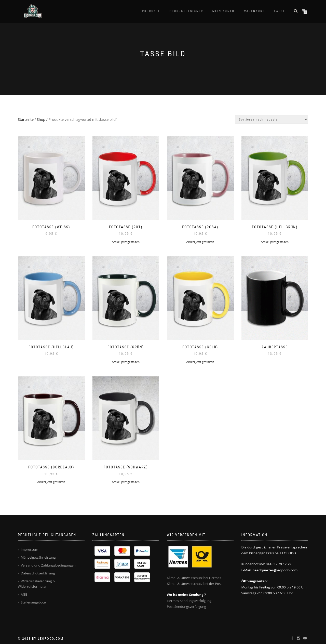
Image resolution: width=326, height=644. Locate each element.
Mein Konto (223, 11)
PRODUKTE (151, 11)
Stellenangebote (33, 602)
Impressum (29, 549)
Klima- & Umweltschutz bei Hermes (194, 578)
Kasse (280, 11)
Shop (41, 119)
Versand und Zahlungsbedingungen (48, 565)
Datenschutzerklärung (38, 573)
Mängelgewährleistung (38, 557)
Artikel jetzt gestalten (126, 242)
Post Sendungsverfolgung (186, 607)
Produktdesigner (187, 11)
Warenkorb (254, 11)
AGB (24, 594)
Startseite (26, 119)
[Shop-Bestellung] (272, 119)
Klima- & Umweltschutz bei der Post (194, 584)
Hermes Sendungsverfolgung (189, 601)
